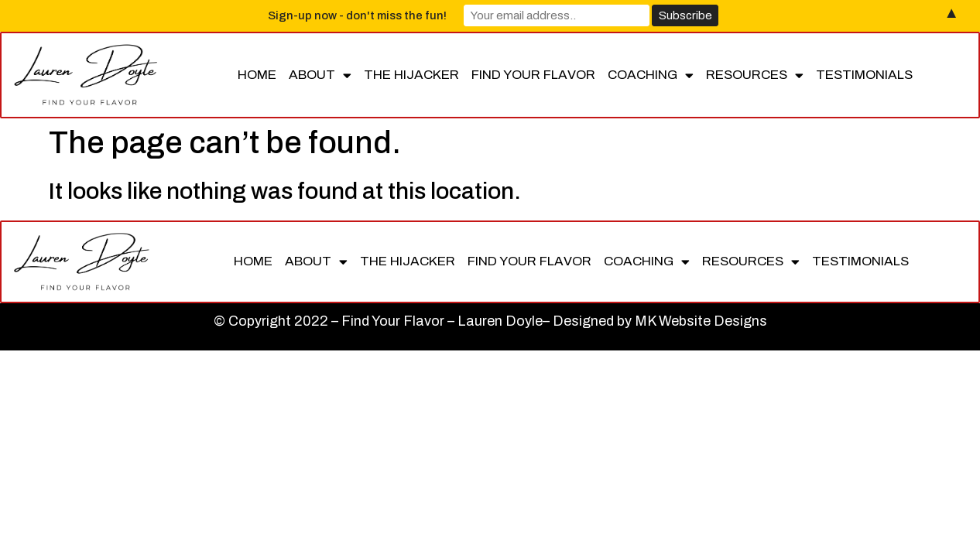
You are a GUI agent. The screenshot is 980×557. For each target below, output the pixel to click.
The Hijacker (411, 75)
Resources (755, 75)
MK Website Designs (701, 321)
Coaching (651, 75)
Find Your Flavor (533, 75)
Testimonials (864, 75)
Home (257, 75)
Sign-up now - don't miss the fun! (357, 15)
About (320, 75)
